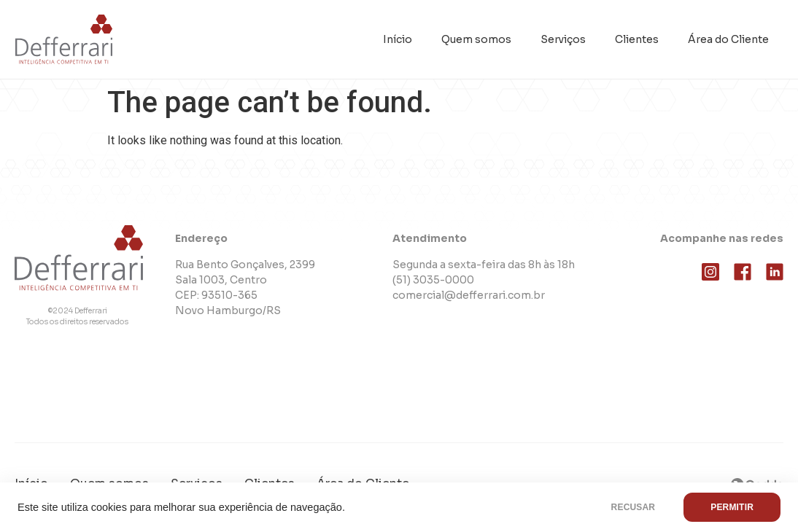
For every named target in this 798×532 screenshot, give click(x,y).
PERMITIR (732, 507)
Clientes (637, 39)
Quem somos (476, 39)
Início (398, 39)
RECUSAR (634, 507)
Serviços (563, 39)
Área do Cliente (728, 39)
